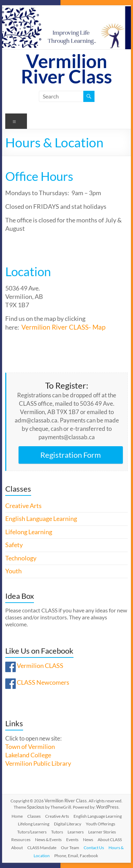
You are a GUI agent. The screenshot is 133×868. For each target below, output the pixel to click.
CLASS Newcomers (43, 682)
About (17, 848)
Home (17, 816)
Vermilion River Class (66, 69)
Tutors (57, 832)
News (88, 840)
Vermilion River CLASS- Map (63, 327)
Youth (13, 571)
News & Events (48, 840)
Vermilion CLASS (40, 666)
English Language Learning (41, 519)
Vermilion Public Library (38, 763)
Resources (21, 840)
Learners (76, 832)
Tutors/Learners (32, 832)
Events (72, 840)
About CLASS (110, 840)
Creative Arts (23, 506)
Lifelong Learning (29, 532)
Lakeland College (28, 755)
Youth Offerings (100, 824)
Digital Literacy (68, 824)
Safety (14, 545)
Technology (21, 558)
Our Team (70, 848)
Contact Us (94, 848)
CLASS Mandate (42, 848)
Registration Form (71, 455)
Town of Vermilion (30, 747)
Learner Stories (102, 832)
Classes (34, 816)
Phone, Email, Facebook (76, 856)
